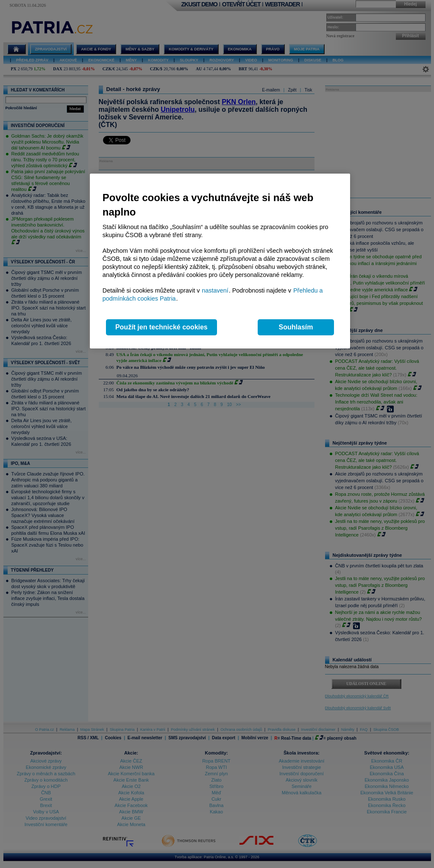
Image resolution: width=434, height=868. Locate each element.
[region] (220, 261)
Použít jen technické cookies (161, 327)
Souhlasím (296, 327)
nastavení (215, 290)
